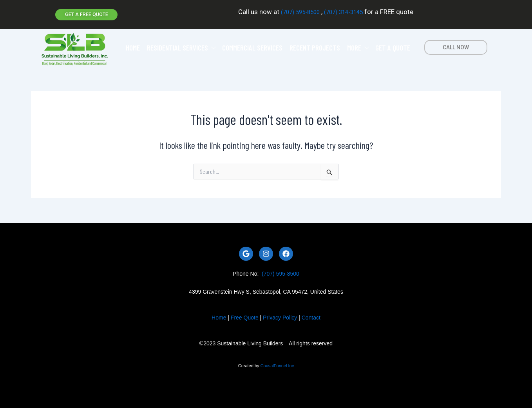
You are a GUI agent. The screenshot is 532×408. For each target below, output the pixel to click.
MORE (358, 46)
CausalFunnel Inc (277, 364)
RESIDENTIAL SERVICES (181, 46)
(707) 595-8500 (296, 11)
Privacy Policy (280, 316)
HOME (133, 46)
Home (219, 316)
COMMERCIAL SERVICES (252, 46)
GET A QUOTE (393, 46)
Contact (311, 316)
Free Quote (245, 316)
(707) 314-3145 (347, 11)
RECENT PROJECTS (315, 46)
